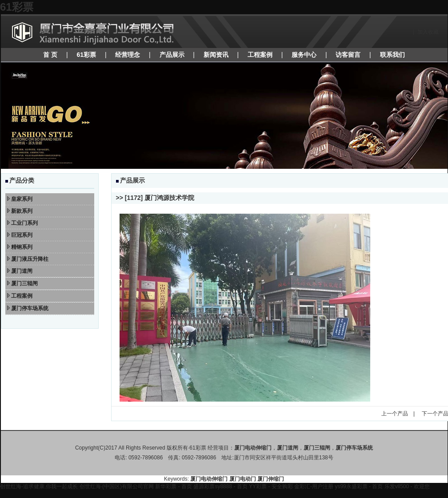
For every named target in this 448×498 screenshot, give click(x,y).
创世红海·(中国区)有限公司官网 (117, 486)
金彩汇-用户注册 (314, 486)
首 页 (50, 55)
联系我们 (392, 55)
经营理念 (128, 55)
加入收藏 (428, 32)
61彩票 (17, 7)
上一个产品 (395, 414)
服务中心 (304, 55)
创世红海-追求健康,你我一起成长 (39, 486)
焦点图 (224, 116)
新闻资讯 (216, 55)
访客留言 (348, 55)
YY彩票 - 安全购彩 (271, 486)
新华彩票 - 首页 (174, 486)
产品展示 (172, 55)
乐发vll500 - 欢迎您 (407, 486)
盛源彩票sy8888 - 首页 (220, 486)
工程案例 (260, 55)
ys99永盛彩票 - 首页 (359, 486)
